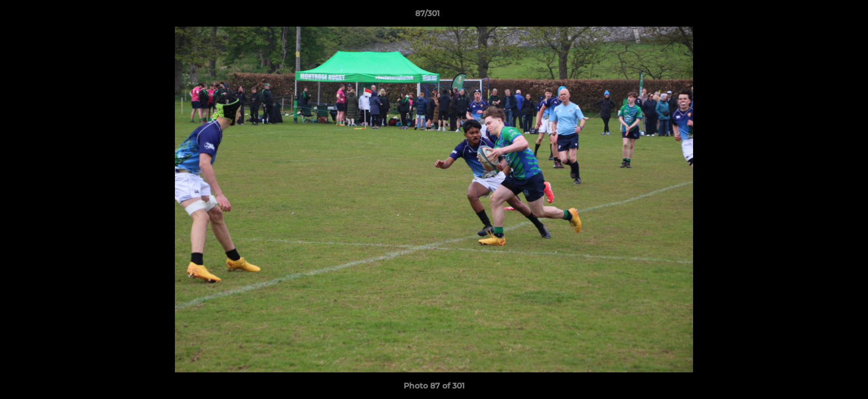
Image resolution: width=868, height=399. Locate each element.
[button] (821, 16)
